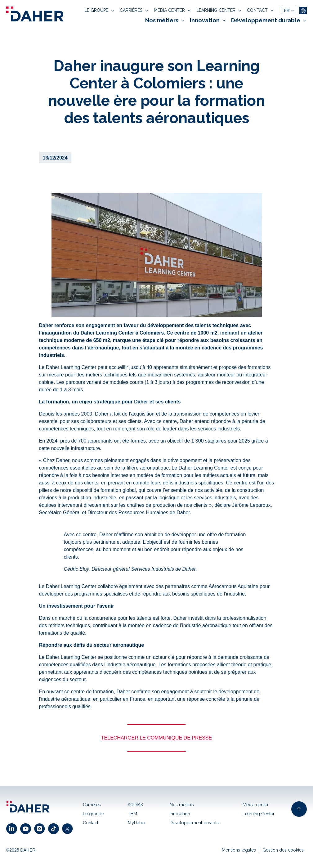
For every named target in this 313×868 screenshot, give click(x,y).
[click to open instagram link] (41, 829)
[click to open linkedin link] (13, 829)
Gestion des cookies (283, 850)
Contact (91, 823)
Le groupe (93, 814)
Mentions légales (239, 850)
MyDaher (137, 823)
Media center (256, 805)
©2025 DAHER (21, 850)
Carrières (92, 805)
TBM (132, 814)
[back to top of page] (299, 809)
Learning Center (259, 814)
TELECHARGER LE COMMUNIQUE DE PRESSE (156, 738)
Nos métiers (182, 805)
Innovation (180, 814)
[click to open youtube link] (27, 829)
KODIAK (136, 805)
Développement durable (194, 823)
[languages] (289, 11)
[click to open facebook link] (55, 829)
